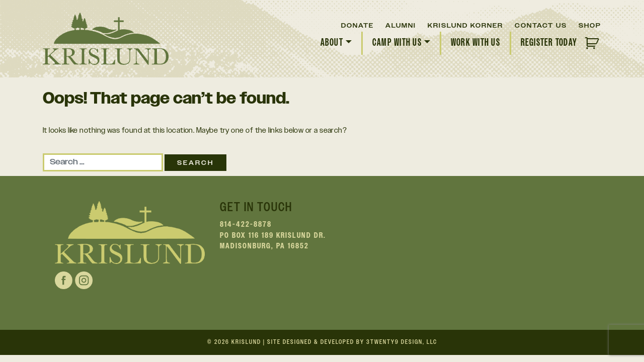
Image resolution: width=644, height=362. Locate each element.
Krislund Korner (465, 26)
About (332, 43)
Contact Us (541, 26)
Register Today (549, 43)
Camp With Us (397, 43)
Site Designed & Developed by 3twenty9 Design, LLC (352, 342)
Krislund (246, 342)
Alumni (401, 26)
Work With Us (475, 43)
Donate (357, 26)
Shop (590, 26)
